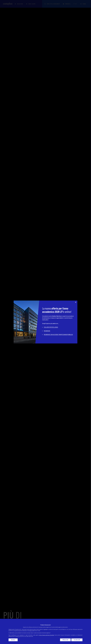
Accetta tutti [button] (77, 640)
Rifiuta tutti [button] (65, 640)
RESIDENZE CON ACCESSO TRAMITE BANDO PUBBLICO (58, 334)
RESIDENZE (47, 331)
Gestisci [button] (13, 640)
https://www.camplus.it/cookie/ (47, 635)
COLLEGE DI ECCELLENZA (51, 327)
